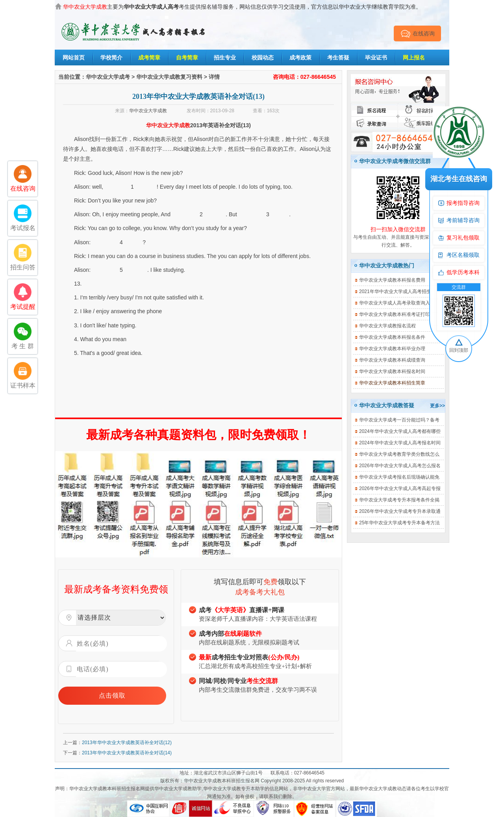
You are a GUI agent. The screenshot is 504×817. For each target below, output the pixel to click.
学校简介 (111, 58)
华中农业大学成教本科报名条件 (392, 337)
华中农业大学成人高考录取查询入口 (397, 303)
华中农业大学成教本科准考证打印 (395, 314)
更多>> (437, 406)
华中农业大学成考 (108, 77)
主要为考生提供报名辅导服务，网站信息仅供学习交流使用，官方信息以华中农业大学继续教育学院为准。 (242, 7)
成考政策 (300, 58)
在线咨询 (418, 33)
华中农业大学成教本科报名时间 (392, 371)
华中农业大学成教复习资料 (169, 77)
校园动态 (263, 58)
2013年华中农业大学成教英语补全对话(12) (127, 743)
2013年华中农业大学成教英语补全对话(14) (127, 753)
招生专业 (225, 58)
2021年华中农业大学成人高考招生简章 (400, 292)
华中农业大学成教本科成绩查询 (392, 360)
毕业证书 (376, 58)
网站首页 (74, 58)
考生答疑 (338, 58)
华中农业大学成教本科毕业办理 (392, 349)
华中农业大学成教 (148, 111)
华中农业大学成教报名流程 (387, 326)
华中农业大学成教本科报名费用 (392, 280)
